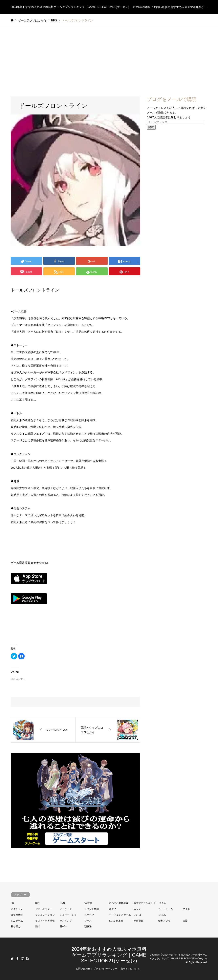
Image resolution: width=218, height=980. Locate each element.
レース (88, 921)
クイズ (186, 909)
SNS (62, 903)
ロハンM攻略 (116, 921)
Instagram (23, 959)
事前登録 (138, 921)
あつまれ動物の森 (119, 903)
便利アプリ (164, 921)
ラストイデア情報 (45, 921)
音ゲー (63, 926)
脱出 (38, 926)
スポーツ (89, 915)
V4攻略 (88, 903)
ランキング (66, 921)
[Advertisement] (109, 57)
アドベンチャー (44, 909)
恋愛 (185, 921)
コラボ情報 (17, 915)
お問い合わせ (83, 969)
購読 (151, 127)
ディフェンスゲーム (120, 915)
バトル (138, 915)
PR (12, 903)
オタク (113, 909)
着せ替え (16, 926)
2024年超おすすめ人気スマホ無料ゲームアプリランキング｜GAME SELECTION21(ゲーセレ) (109, 955)
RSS (28, 959)
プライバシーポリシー (105, 969)
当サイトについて (130, 969)
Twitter (12, 959)
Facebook (17, 959)
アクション (17, 909)
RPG (38, 903)
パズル (163, 915)
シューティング (68, 915)
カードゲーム (166, 909)
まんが (163, 903)
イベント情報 (92, 909)
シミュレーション (45, 915)
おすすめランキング (145, 903)
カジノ (137, 909)
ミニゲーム (17, 921)
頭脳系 (88, 926)
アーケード (66, 909)
